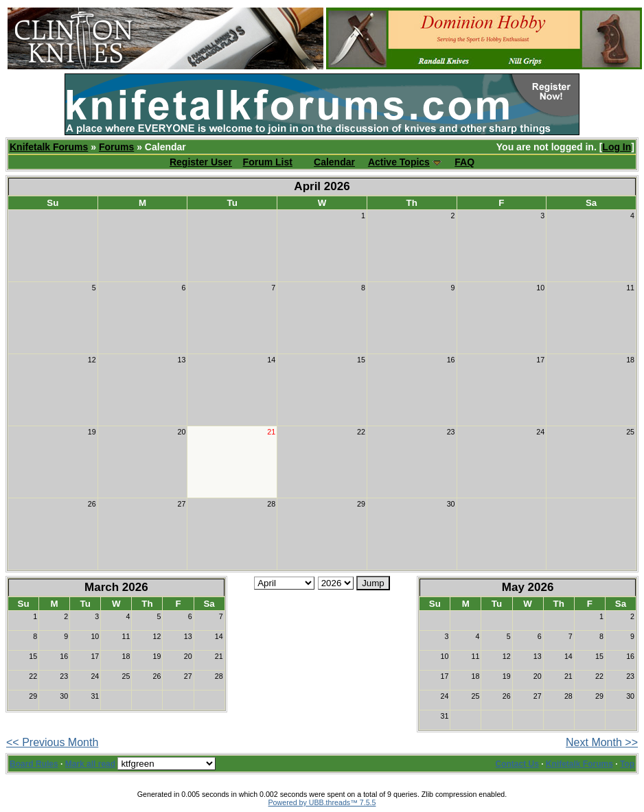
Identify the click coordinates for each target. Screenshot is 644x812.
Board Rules (34, 764)
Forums (116, 147)
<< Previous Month (52, 742)
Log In (617, 147)
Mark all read (90, 764)
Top (627, 764)
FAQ (464, 162)
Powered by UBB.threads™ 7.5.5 (322, 802)
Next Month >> (602, 742)
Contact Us (517, 764)
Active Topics (399, 162)
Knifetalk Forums (49, 147)
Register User (201, 162)
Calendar (334, 162)
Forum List (268, 162)
